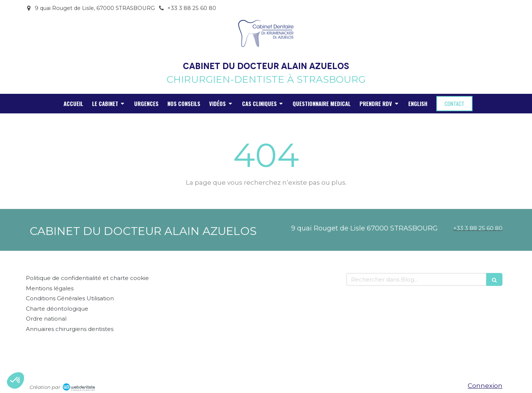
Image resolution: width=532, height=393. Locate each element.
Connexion (485, 386)
